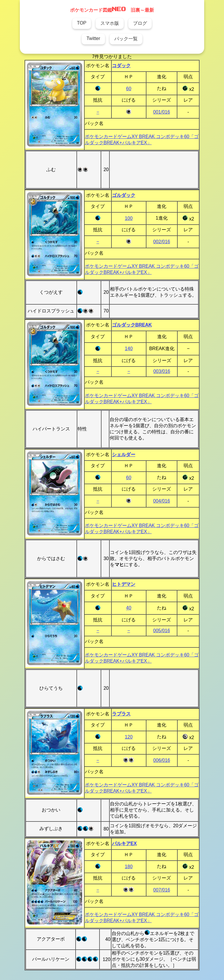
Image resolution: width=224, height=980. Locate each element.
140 (129, 349)
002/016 (162, 242)
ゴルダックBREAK (132, 325)
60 (129, 89)
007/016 (162, 890)
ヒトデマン (124, 584)
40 (129, 608)
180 (129, 867)
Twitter (93, 38)
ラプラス (121, 714)
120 (129, 737)
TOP (82, 23)
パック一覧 (126, 39)
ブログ (140, 23)
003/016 (162, 371)
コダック (121, 66)
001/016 (162, 112)
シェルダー (124, 455)
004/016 (162, 501)
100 (129, 218)
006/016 (162, 760)
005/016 (162, 631)
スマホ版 (110, 23)
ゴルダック (124, 195)
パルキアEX (124, 843)
